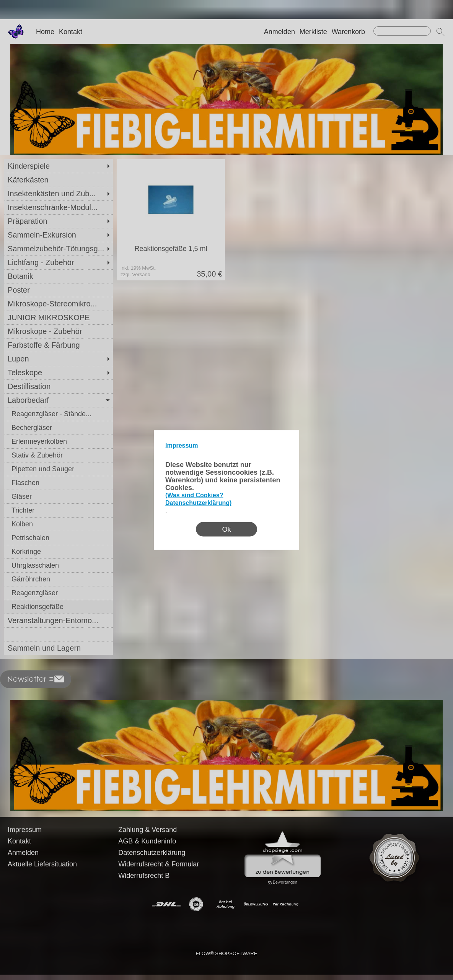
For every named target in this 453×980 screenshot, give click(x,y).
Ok (226, 529)
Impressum (182, 445)
